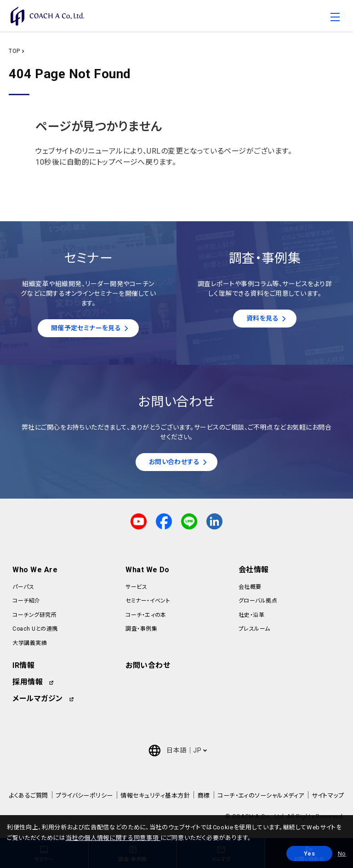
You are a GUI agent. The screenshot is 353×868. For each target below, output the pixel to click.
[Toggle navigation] (335, 19)
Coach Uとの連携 (35, 632)
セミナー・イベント (148, 604)
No (342, 854)
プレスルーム (254, 632)
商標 (204, 798)
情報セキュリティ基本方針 (155, 798)
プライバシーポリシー (84, 798)
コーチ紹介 (26, 604)
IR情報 (23, 668)
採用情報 (28, 685)
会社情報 (254, 572)
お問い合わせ (148, 668)
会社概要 (250, 590)
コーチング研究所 (34, 618)
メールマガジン (37, 701)
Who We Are (35, 572)
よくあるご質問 (28, 798)
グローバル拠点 (258, 604)
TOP (14, 51)
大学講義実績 (30, 646)
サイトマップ (328, 798)
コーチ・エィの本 (146, 618)
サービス (136, 590)
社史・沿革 (251, 618)
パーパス (23, 590)
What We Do (148, 572)
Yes (310, 854)
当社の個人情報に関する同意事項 (113, 838)
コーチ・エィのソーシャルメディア (261, 798)
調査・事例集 (141, 632)
